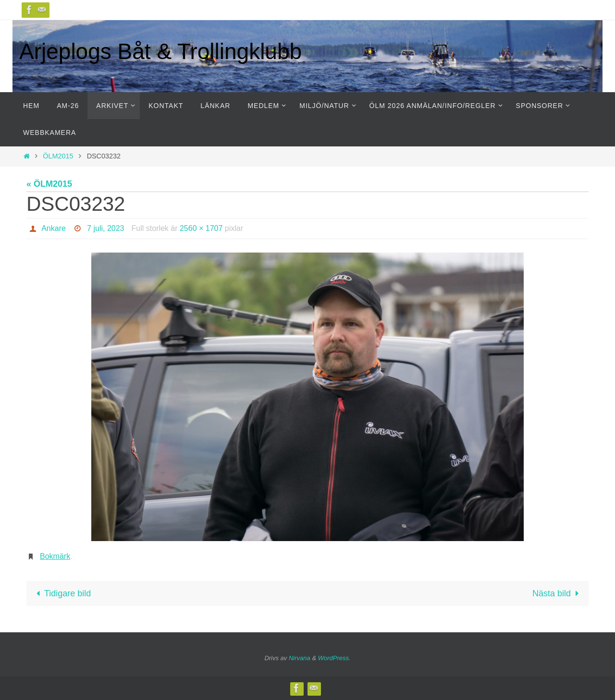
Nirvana (300, 658)
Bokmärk (55, 556)
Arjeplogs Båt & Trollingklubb (160, 51)
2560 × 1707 (201, 228)
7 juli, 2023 (105, 228)
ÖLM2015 (58, 156)
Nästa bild (558, 593)
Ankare (54, 228)
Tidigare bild (62, 593)
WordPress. (334, 658)
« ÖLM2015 (49, 184)
